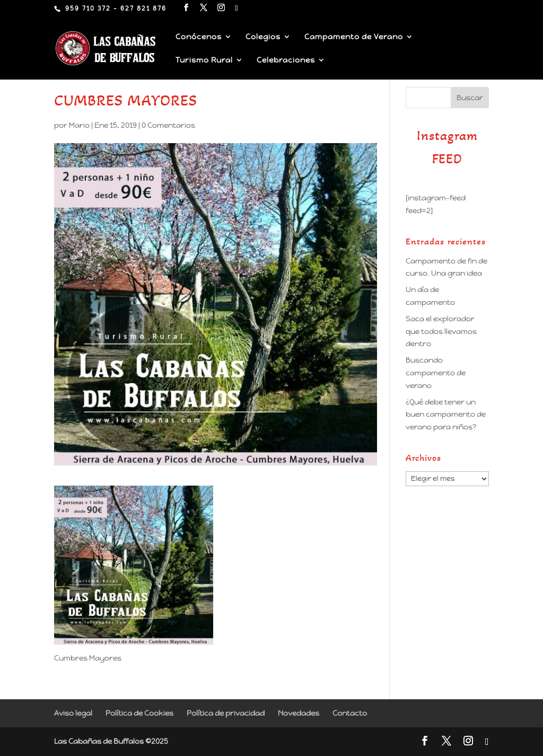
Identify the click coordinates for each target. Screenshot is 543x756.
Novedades (299, 713)
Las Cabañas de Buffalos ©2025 (111, 741)
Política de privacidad (226, 713)
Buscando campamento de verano (436, 373)
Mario (79, 125)
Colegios (263, 37)
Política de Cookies (139, 713)
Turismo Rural (204, 60)
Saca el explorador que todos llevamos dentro (441, 331)
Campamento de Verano (354, 37)
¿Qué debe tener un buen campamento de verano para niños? (446, 415)
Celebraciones (286, 60)
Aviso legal (73, 713)
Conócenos (199, 37)
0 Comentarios (168, 125)
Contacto (350, 713)
